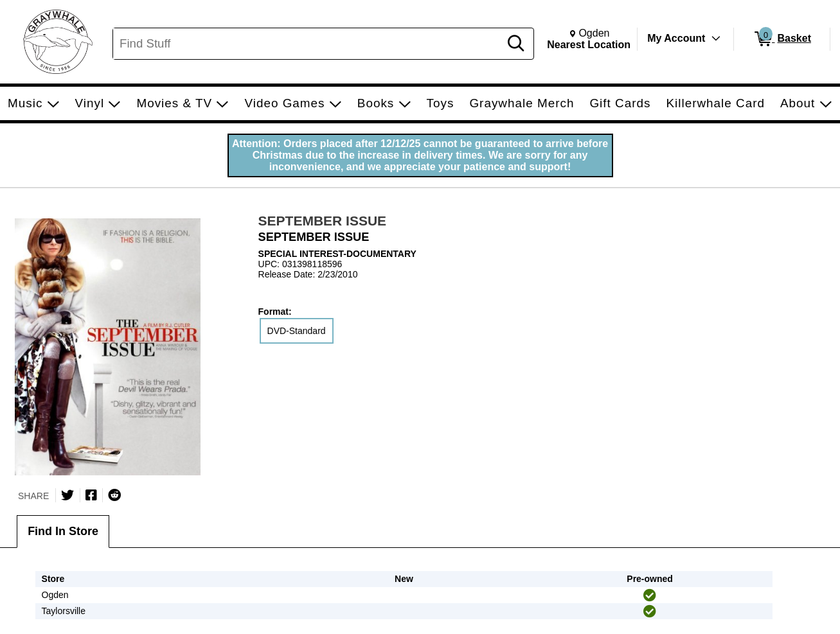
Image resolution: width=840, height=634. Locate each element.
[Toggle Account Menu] (716, 39)
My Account (676, 38)
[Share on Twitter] (67, 495)
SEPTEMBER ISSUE (323, 221)
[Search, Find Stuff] (308, 44)
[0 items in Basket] (782, 39)
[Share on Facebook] (91, 495)
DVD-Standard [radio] (297, 331)
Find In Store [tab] (63, 531)
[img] (650, 595)
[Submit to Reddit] (114, 495)
